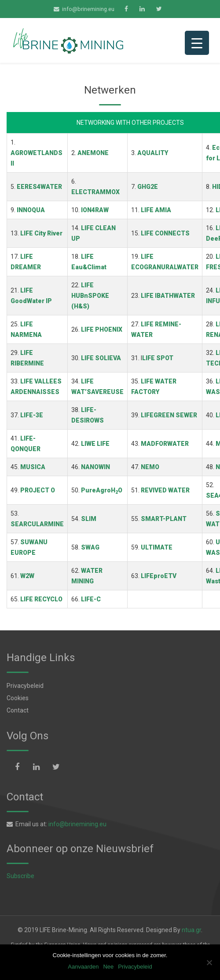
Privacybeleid (25, 686)
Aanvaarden (83, 967)
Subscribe (20, 876)
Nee (108, 967)
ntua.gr (191, 930)
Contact (18, 710)
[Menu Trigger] (197, 43)
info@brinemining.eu (88, 9)
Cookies (18, 698)
